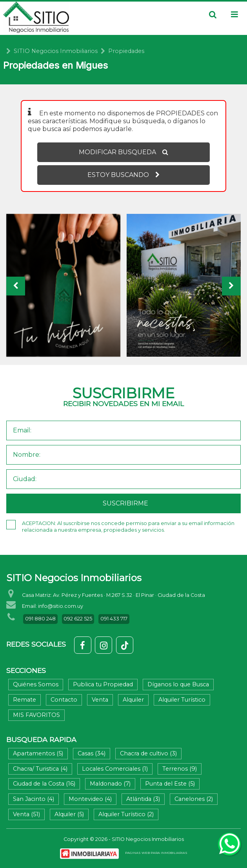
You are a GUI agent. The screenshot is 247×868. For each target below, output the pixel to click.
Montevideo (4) (90, 799)
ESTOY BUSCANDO (123, 175)
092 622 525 (78, 619)
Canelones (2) (194, 799)
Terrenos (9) (180, 769)
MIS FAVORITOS (36, 715)
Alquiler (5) (69, 814)
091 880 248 (40, 619)
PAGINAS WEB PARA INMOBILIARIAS (156, 853)
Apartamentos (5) (38, 753)
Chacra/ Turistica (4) (40, 769)
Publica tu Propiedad (103, 684)
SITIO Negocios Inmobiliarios (56, 51)
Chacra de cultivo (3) (148, 753)
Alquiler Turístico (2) (126, 814)
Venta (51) (26, 814)
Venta (100, 700)
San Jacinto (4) (34, 799)
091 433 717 (114, 619)
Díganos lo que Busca (178, 684)
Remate (25, 700)
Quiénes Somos (36, 684)
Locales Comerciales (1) (115, 769)
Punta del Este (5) (170, 784)
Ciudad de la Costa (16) (44, 784)
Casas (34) (92, 753)
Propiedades (126, 51)
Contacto (64, 700)
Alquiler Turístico (182, 700)
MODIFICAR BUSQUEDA (123, 152)
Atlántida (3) (143, 799)
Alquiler (133, 700)
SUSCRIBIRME (125, 503)
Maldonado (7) (110, 784)
